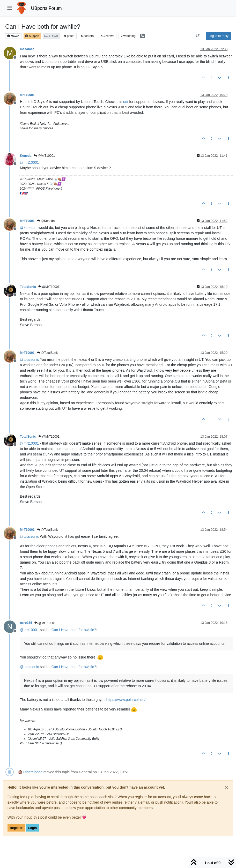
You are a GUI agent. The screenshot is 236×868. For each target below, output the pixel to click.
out (126, 102)
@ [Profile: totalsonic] (29, 360)
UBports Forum (46, 8)
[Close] (227, 788)
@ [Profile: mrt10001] (29, 162)
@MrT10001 (44, 156)
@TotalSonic (48, 353)
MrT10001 (27, 95)
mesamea (27, 49)
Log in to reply (219, 36)
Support (32, 36)
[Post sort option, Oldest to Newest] (198, 36)
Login (32, 828)
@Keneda (46, 221)
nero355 (26, 623)
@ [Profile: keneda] (28, 228)
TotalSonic (28, 287)
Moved (13, 36)
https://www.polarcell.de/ (126, 700)
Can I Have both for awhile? (74, 630)
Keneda (26, 156)
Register (16, 828)
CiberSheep (33, 772)
